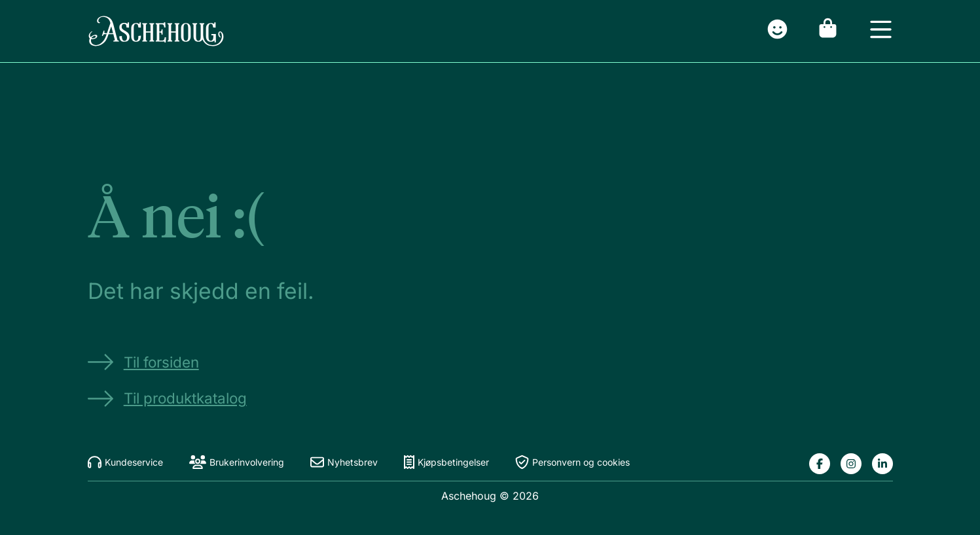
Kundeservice (125, 462)
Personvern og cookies (572, 462)
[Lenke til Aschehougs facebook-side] (820, 464)
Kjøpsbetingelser (446, 462)
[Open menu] (881, 31)
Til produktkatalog (167, 399)
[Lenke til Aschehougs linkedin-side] (882, 464)
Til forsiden (143, 362)
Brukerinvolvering (237, 462)
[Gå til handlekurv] (828, 31)
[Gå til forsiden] (156, 31)
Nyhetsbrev (344, 462)
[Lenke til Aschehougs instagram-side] (851, 464)
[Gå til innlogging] (777, 31)
